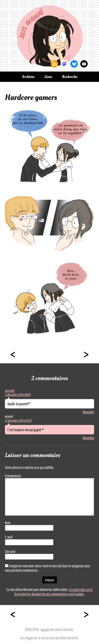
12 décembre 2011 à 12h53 (18, 421)
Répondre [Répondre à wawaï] (88, 438)
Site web (10, 552)
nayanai (10, 390)
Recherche (70, 77)
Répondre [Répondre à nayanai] (88, 412)
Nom (8, 523)
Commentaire (13, 476)
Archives (28, 77)
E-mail (9, 537)
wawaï (45, 629)
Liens (48, 77)
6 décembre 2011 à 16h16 (18, 395)
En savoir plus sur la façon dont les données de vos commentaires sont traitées (53, 592)
